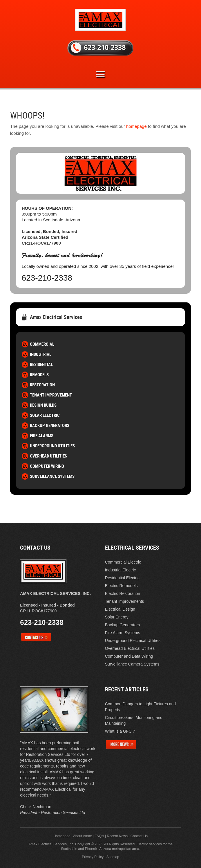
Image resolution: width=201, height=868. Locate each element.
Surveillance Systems (52, 476)
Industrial (41, 354)
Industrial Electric (121, 570)
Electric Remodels (121, 586)
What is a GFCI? (120, 731)
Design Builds (43, 405)
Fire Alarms (42, 436)
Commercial (42, 344)
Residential (41, 365)
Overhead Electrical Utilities (130, 648)
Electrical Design (120, 609)
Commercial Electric (123, 562)
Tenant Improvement (51, 395)
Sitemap (113, 857)
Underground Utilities (52, 446)
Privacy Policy (93, 857)
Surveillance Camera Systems (132, 664)
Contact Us (139, 836)
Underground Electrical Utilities (133, 641)
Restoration (42, 385)
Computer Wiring (47, 466)
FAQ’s (99, 836)
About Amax (83, 836)
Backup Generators (50, 426)
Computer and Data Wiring (129, 656)
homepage (136, 126)
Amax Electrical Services (56, 317)
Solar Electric (45, 415)
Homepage (62, 836)
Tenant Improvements (125, 601)
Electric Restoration (123, 593)
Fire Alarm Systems (123, 633)
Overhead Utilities (48, 456)
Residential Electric (122, 578)
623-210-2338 (47, 278)
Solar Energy (117, 617)
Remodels (39, 375)
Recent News (117, 836)
